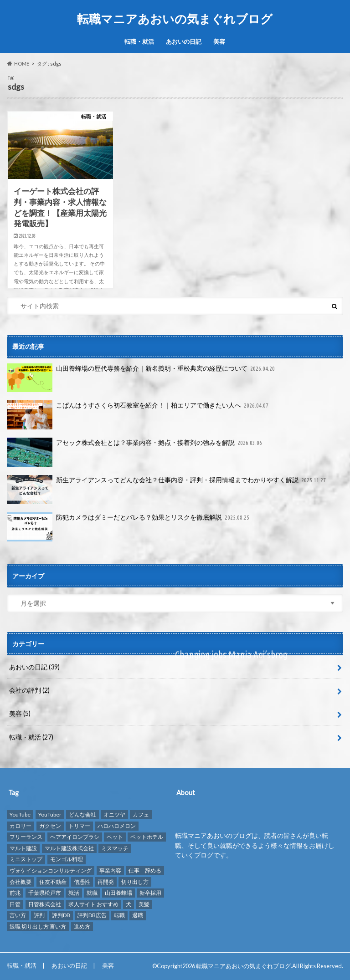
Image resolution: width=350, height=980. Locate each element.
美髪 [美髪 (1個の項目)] (144, 904)
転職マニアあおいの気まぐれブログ (175, 19)
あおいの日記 (184, 41)
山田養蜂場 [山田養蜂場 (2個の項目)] (118, 893)
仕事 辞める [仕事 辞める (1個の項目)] (145, 870)
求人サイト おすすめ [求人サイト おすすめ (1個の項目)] (93, 904)
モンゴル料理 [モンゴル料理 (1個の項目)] (67, 859)
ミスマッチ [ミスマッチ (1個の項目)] (115, 848)
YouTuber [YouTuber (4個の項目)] (50, 814)
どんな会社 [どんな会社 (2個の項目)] (82, 814)
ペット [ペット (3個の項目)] (115, 837)
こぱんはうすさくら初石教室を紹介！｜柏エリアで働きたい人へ (139, 415)
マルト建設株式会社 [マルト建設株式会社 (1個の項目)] (69, 848)
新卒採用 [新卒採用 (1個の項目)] (150, 893)
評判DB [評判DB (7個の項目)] (61, 915)
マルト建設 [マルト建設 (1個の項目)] (23, 848)
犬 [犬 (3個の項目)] (129, 904)
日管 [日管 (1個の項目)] (15, 904)
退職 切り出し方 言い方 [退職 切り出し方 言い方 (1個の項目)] (38, 926)
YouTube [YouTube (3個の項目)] (20, 814)
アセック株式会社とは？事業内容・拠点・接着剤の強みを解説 (135, 452)
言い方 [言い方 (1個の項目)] (18, 915)
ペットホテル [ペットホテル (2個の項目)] (147, 837)
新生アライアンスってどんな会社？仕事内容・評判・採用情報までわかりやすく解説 (167, 490)
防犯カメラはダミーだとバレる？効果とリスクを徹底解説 (129, 527)
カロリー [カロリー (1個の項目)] (21, 825)
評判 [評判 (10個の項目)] (39, 915)
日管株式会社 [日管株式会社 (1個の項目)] (45, 904)
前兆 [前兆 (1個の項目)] (15, 893)
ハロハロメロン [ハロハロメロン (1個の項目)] (117, 825)
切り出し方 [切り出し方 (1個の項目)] (135, 881)
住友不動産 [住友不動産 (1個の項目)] (53, 881)
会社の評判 (29, 690)
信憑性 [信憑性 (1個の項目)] (82, 881)
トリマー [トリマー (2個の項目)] (79, 825)
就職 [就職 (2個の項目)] (92, 893)
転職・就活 (139, 41)
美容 (219, 41)
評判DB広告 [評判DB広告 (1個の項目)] (92, 915)
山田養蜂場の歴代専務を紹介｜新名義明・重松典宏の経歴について (142, 378)
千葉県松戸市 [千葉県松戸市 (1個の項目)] (45, 893)
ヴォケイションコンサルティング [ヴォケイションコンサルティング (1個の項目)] (51, 870)
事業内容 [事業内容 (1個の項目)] (110, 870)
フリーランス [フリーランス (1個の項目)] (26, 837)
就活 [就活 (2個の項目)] (74, 893)
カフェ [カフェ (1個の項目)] (141, 814)
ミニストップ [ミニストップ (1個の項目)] (26, 859)
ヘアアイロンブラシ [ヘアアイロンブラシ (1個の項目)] (75, 837)
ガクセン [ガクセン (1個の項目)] (50, 825)
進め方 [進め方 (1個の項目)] (82, 926)
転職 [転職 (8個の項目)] (119, 915)
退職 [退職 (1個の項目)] (138, 915)
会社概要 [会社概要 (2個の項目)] (21, 881)
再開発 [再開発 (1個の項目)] (106, 881)
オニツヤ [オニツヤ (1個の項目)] (114, 814)
